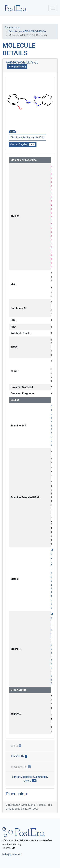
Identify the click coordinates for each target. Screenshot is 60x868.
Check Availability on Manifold (28, 138)
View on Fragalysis (23, 144)
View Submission (17, 67)
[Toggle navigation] (53, 8)
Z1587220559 (51, 426)
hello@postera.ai (12, 854)
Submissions (12, 28)
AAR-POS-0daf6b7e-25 (22, 62)
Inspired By (19, 756)
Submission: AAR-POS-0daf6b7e (27, 31)
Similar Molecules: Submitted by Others (30, 779)
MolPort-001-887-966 (52, 649)
